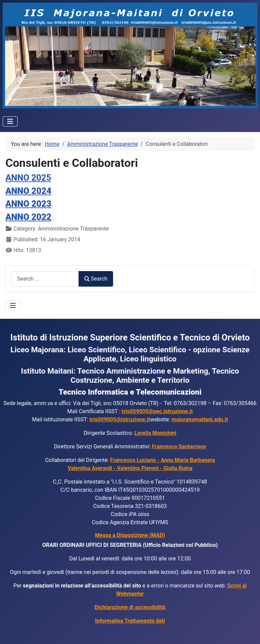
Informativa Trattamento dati (130, 621)
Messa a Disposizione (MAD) (130, 535)
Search (96, 279)
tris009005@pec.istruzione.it (157, 411)
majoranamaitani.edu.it (200, 419)
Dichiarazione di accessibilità (130, 607)
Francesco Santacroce (179, 447)
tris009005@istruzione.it (120, 419)
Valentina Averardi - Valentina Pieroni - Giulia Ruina (130, 468)
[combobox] (45, 279)
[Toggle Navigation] (10, 121)
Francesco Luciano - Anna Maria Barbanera (163, 460)
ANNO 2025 (28, 178)
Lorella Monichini (155, 433)
